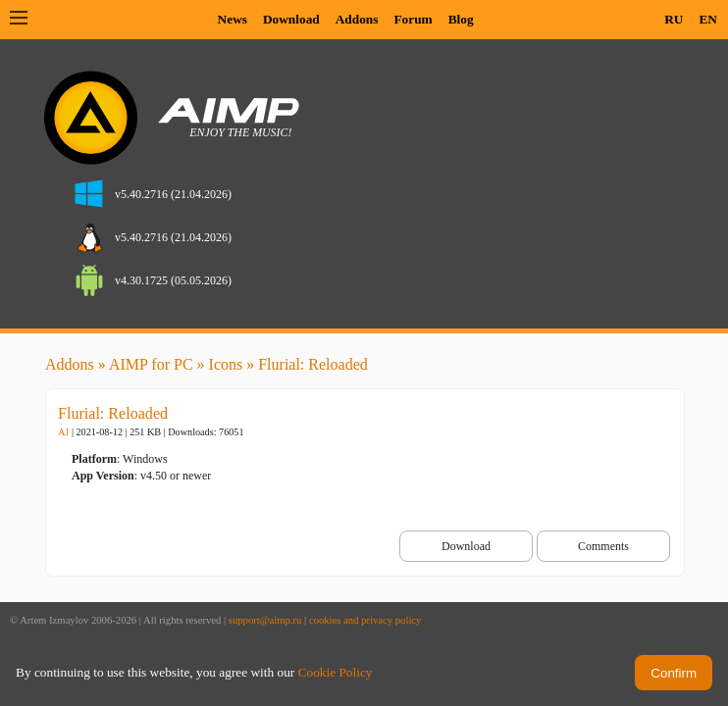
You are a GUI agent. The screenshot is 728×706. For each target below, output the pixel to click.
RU (674, 19)
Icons (226, 364)
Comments (603, 546)
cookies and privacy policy (365, 620)
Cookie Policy (336, 672)
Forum (413, 19)
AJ (63, 432)
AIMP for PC (151, 364)
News (233, 19)
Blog (461, 19)
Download (291, 19)
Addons (357, 19)
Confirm (674, 673)
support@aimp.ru (265, 620)
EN (708, 19)
